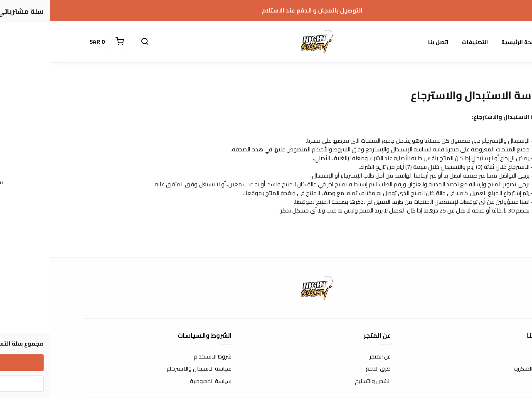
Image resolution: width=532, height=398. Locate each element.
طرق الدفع (328, 369)
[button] (94, 42)
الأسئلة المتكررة (482, 369)
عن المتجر (330, 357)
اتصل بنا (388, 42)
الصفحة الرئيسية (472, 42)
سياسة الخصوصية (160, 381)
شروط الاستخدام (162, 357)
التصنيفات (425, 42)
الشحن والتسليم (323, 381)
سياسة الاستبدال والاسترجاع (149, 369)
